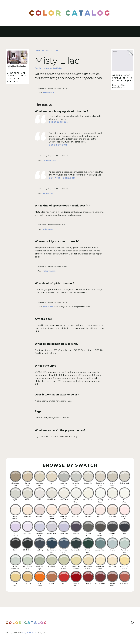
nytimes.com (48, 307)
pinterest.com (48, 93)
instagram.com (49, 160)
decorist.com (58, 145)
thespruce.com (59, 122)
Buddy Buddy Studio (29, 633)
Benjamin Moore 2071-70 (48, 68)
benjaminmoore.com (62, 178)
